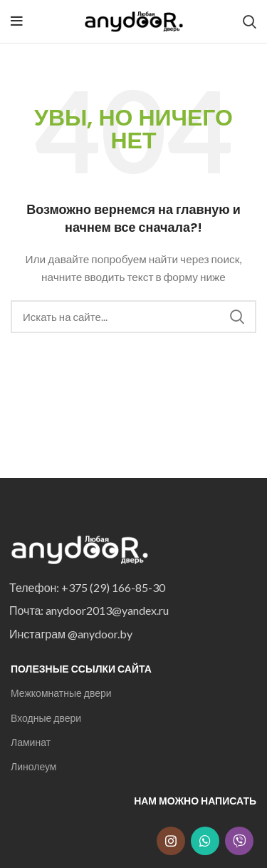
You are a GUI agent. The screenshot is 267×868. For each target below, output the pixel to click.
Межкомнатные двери (61, 693)
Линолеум (33, 766)
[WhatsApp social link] (205, 841)
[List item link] (129, 588)
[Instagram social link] (171, 841)
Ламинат (31, 742)
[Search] (250, 21)
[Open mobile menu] (17, 21)
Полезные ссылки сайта (81, 669)
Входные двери (46, 718)
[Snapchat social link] (239, 841)
